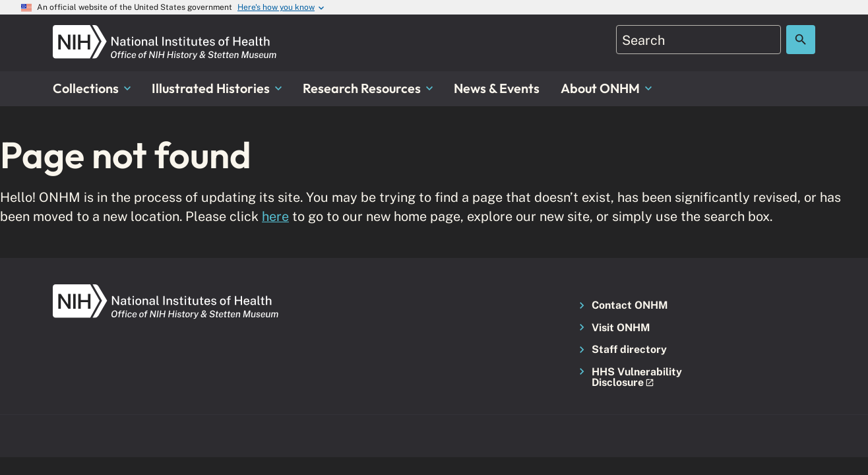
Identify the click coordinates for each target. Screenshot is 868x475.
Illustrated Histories (217, 88)
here (275, 216)
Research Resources (368, 88)
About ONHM (606, 88)
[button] (631, 378)
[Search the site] (801, 40)
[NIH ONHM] (165, 33)
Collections (92, 88)
